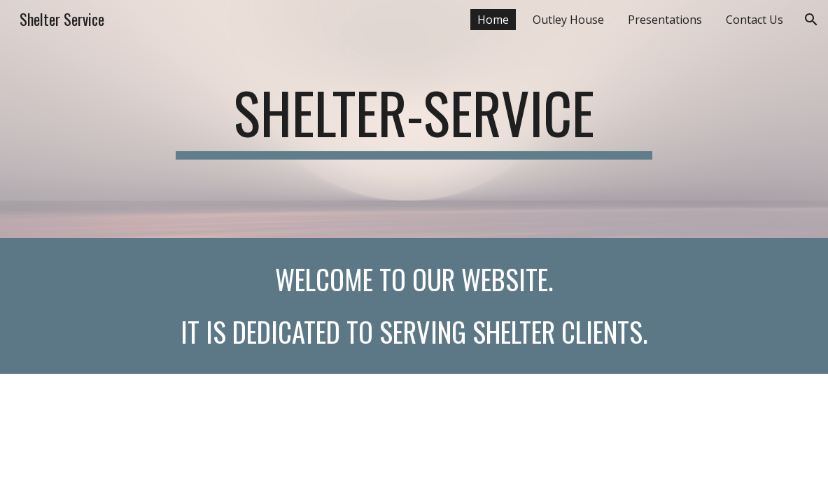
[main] (414, 119)
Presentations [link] (665, 20)
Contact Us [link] (755, 20)
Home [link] (493, 20)
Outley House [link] (568, 20)
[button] (811, 20)
